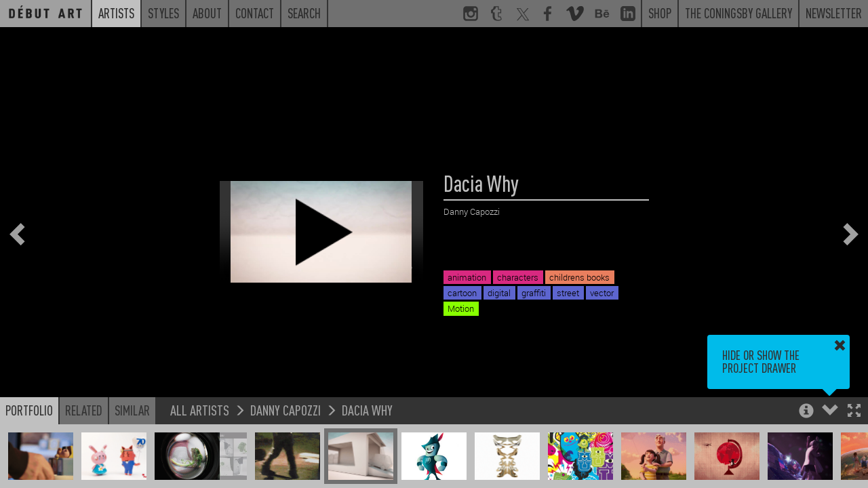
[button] (854, 412)
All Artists (200, 410)
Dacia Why (367, 410)
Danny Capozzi (285, 410)
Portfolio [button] (29, 410)
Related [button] (84, 410)
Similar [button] (132, 410)
